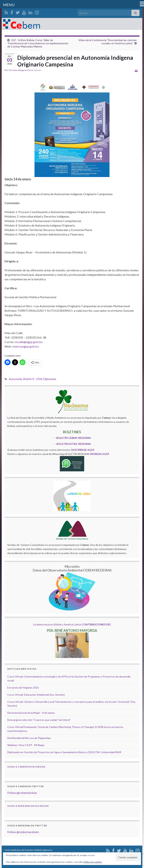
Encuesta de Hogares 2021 (23, 688)
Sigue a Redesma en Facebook (28, 806)
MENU (9, 5)
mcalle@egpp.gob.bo (29, 342)
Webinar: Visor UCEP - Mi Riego (26, 745)
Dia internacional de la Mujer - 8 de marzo (31, 713)
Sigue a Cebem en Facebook (26, 767)
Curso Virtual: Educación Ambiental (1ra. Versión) (36, 695)
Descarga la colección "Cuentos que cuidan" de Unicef (39, 720)
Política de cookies (93, 862)
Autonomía (15, 379)
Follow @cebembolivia (22, 793)
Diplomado (50, 379)
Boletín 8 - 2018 (33, 379)
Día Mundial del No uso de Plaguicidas (29, 738)
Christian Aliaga (16, 70)
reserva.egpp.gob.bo (25, 346)
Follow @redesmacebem (23, 832)
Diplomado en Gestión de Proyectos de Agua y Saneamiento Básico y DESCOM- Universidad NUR (64, 752)
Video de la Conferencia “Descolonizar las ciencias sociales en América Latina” (108, 42)
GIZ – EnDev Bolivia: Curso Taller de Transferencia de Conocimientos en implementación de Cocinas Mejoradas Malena (38, 43)
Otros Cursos (34, 70)
